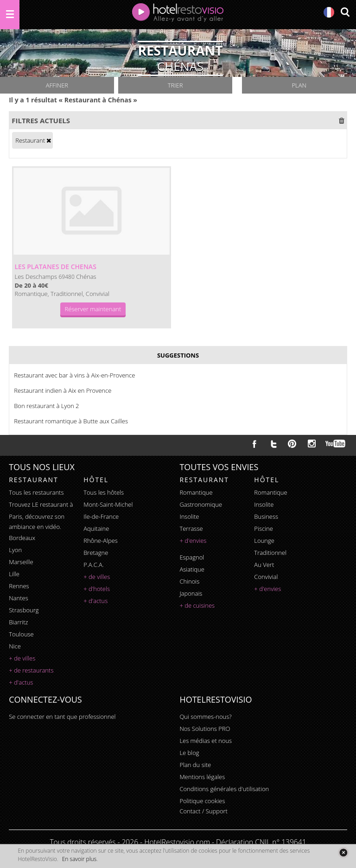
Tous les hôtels (104, 492)
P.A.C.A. (94, 565)
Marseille (21, 562)
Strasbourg (24, 610)
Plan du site (195, 765)
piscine (264, 528)
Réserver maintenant (93, 309)
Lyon (15, 550)
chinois (189, 581)
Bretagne (96, 553)
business (266, 516)
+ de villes (22, 658)
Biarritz (18, 622)
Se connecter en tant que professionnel (62, 717)
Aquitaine (96, 528)
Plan (299, 85)
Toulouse (21, 634)
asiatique (192, 569)
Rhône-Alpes (101, 541)
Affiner (57, 85)
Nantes (18, 598)
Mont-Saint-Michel (108, 504)
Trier (175, 85)
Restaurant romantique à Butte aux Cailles (71, 421)
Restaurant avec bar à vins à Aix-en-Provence (74, 375)
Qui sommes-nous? (205, 717)
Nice (15, 646)
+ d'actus (21, 682)
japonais (191, 593)
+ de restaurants (31, 670)
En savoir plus (79, 859)
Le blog (189, 753)
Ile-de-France (101, 516)
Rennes (19, 586)
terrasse (191, 528)
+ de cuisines (197, 605)
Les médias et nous (206, 741)
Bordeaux (22, 538)
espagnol (192, 557)
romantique (196, 492)
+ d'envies (193, 541)
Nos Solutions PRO (205, 729)
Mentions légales (202, 777)
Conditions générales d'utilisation (224, 789)
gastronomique (201, 504)
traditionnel (270, 553)
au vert (264, 565)
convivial (266, 577)
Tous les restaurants (36, 492)
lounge (264, 541)
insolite (189, 516)
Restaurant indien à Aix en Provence (63, 390)
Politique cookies (202, 801)
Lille (14, 574)
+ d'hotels (97, 589)
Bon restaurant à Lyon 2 (46, 406)
